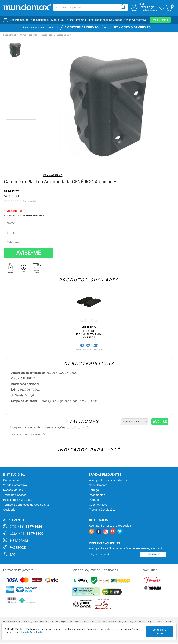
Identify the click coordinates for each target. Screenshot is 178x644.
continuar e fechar (159, 631)
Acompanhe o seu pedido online (110, 480)
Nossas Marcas (13, 490)
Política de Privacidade (18, 500)
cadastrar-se (148, 10)
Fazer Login (147, 7)
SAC (12, 555)
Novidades (116, 20)
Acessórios (47, 35)
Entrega (94, 490)
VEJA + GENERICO (53, 175)
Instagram (19, 541)
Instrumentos (78, 20)
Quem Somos (12, 480)
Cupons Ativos (98, 505)
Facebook (18, 548)
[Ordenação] (135, 422)
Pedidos (94, 500)
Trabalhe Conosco (15, 495)
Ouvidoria (9, 510)
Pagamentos (97, 495)
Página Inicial (9, 35)
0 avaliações (30, 201)
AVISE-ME (29, 253)
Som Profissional (98, 20)
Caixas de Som (64, 35)
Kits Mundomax (40, 20)
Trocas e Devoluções (102, 510)
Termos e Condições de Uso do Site (26, 505)
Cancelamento (98, 485)
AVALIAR (160, 422)
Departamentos (19, 20)
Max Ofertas (160, 20)
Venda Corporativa (135, 20)
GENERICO (11, 191)
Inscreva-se (153, 554)
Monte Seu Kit (60, 20)
